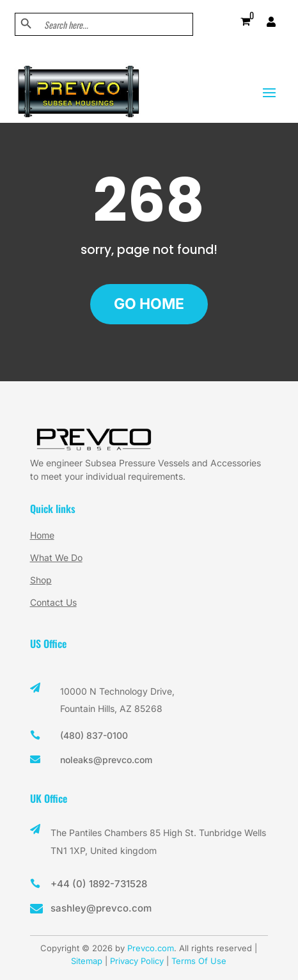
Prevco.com (151, 948)
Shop (41, 580)
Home (42, 535)
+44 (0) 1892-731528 (99, 884)
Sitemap (87, 961)
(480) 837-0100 (94, 735)
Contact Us (53, 602)
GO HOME (149, 304)
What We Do (56, 557)
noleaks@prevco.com (106, 760)
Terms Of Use (199, 961)
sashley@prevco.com (101, 908)
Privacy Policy (137, 961)
